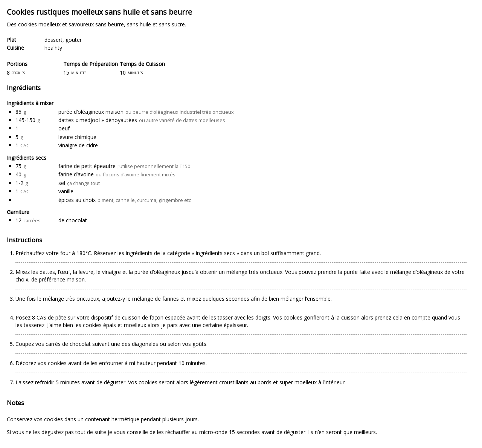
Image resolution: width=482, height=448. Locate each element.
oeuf (64, 128)
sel (62, 183)
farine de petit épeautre (87, 166)
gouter (74, 40)
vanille (66, 191)
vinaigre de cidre (78, 145)
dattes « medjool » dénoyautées (98, 120)
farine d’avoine (76, 174)
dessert (53, 40)
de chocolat (73, 220)
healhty (53, 48)
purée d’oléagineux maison (91, 112)
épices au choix (77, 200)
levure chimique (77, 137)
